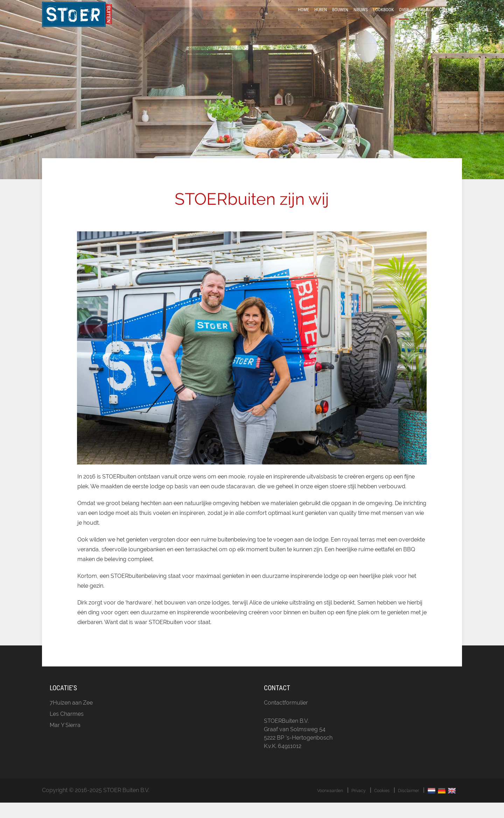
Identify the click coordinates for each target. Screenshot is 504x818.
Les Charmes (67, 729)
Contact (448, 18)
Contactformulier (286, 718)
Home (303, 18)
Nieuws (361, 18)
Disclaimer (408, 806)
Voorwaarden (330, 806)
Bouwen (340, 18)
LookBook (383, 18)
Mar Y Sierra (65, 740)
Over (404, 18)
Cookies (382, 806)
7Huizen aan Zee (71, 718)
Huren (321, 18)
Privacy (359, 806)
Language (424, 18)
